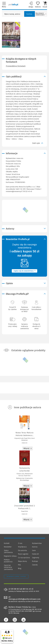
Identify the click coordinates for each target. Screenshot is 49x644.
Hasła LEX (35, 554)
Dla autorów (22, 550)
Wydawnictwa (37, 543)
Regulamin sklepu (10, 556)
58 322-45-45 (28, 191)
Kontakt (7, 543)
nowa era (17, 164)
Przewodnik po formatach (16, 66)
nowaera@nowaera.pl (14, 191)
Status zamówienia (8, 552)
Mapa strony (22, 561)
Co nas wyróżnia (24, 558)
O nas (20, 543)
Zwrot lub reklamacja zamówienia (8, 567)
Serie (34, 550)
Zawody (35, 565)
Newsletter (8, 547)
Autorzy (35, 547)
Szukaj (29, 14)
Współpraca (22, 547)
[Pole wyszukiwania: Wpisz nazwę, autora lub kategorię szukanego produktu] (12, 14)
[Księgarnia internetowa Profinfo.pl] (13, 5)
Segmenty (36, 558)
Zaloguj (31, 5)
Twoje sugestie (23, 554)
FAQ (19, 565)
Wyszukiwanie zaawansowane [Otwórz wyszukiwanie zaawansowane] (41, 14)
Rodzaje (35, 561)
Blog (20, 568)
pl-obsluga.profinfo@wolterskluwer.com (24, 598)
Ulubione (38, 5)
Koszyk (45, 5)
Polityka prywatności (8, 561)
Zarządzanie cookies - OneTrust (16, 576)
